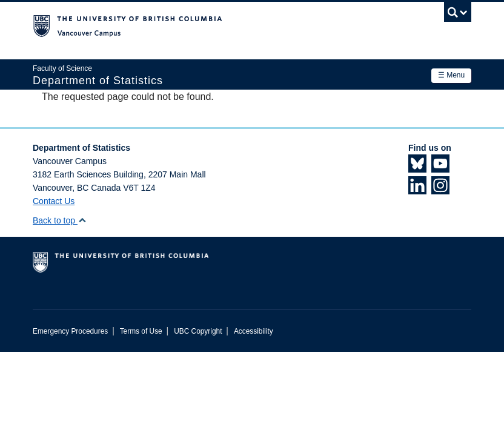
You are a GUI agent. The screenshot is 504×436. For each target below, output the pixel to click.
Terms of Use (141, 331)
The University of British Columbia (219, 25)
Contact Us (54, 201)
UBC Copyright (198, 331)
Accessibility (254, 331)
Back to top (60, 220)
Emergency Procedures (70, 331)
